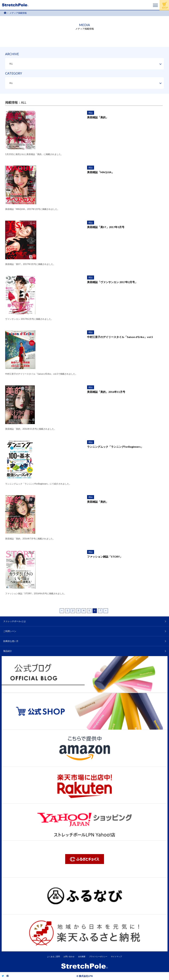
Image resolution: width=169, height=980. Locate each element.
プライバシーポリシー (98, 956)
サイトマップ (116, 956)
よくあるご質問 (53, 956)
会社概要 (82, 956)
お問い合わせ (69, 956)
